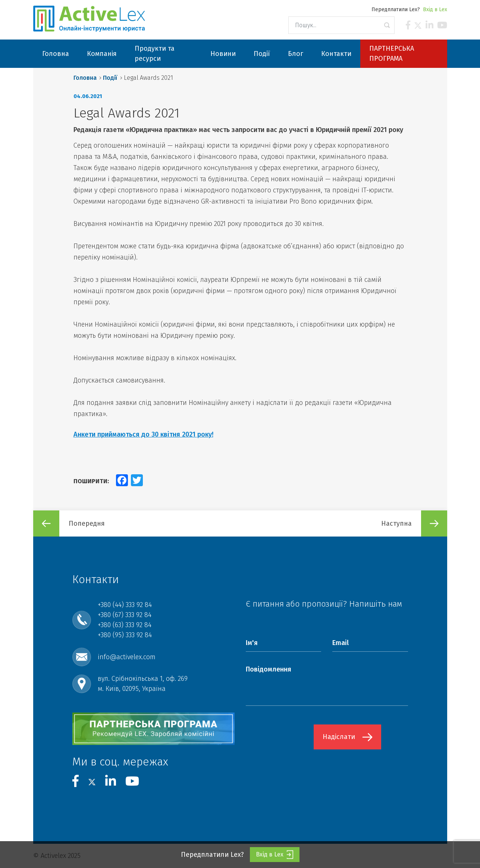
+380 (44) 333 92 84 (125, 605)
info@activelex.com (127, 657)
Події (110, 78)
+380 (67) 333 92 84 (125, 615)
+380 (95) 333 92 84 (125, 635)
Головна (85, 78)
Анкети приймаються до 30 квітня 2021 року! (143, 434)
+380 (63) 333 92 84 (125, 625)
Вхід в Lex (435, 10)
